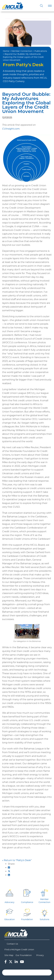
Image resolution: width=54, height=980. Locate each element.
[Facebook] (6, 962)
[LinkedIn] (16, 962)
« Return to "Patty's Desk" (17, 860)
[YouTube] (22, 962)
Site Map (9, 955)
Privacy (40, 955)
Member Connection (22, 51)
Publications (41, 51)
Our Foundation (24, 955)
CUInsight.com (11, 129)
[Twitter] (11, 962)
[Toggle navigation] (50, 6)
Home (6, 51)
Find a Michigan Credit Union (19, 950)
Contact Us (12, 944)
